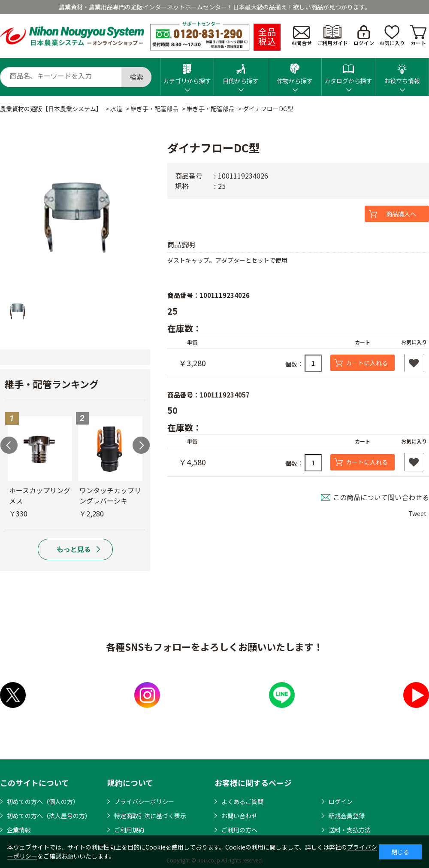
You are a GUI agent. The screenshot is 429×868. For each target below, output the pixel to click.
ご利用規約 (129, 830)
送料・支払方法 (350, 830)
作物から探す (295, 71)
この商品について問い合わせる (381, 497)
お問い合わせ (239, 816)
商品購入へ (401, 214)
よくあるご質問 (242, 801)
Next (141, 445)
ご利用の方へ (239, 830)
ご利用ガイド (332, 36)
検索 (136, 77)
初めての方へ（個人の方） (43, 801)
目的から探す (241, 71)
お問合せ (302, 36)
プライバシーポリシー (144, 801)
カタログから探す (348, 71)
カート (418, 36)
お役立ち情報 (402, 71)
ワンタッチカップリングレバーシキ (110, 495)
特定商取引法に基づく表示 (150, 816)
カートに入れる (367, 363)
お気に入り (392, 36)
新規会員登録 (347, 816)
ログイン (364, 36)
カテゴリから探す (187, 71)
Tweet (417, 513)
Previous (9, 445)
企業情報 (19, 830)
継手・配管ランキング (52, 384)
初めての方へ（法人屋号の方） (49, 816)
